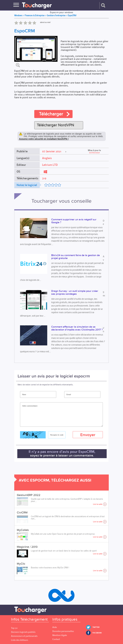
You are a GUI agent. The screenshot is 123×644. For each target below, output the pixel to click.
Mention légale (60, 635)
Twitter (96, 627)
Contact (56, 639)
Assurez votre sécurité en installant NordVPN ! (44, 139)
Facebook (97, 633)
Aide (55, 627)
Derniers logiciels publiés (23, 632)
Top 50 (14, 628)
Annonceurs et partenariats (24, 636)
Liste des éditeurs (20, 640)
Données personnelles (63, 631)
